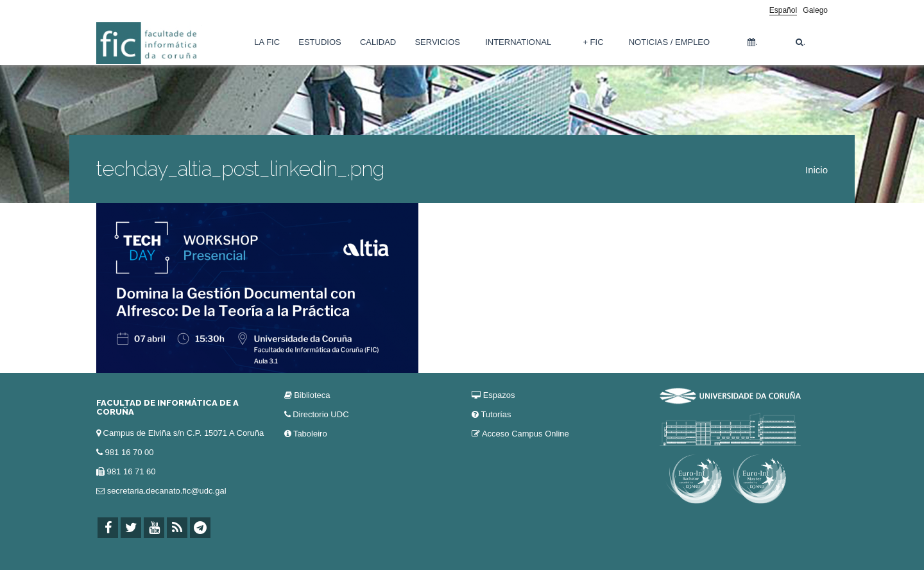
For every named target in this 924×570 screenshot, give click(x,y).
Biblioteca (312, 395)
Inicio (817, 170)
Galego (815, 10)
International (518, 42)
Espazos (499, 395)
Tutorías (496, 414)
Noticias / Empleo (669, 42)
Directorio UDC (321, 414)
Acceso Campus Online (526, 434)
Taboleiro (310, 434)
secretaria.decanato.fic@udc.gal (167, 491)
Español (783, 10)
